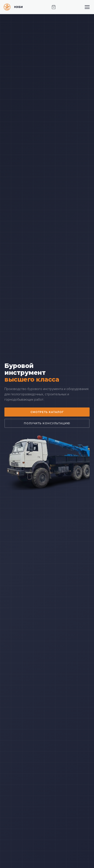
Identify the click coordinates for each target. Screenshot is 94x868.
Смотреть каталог (47, 412)
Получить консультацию (47, 423)
